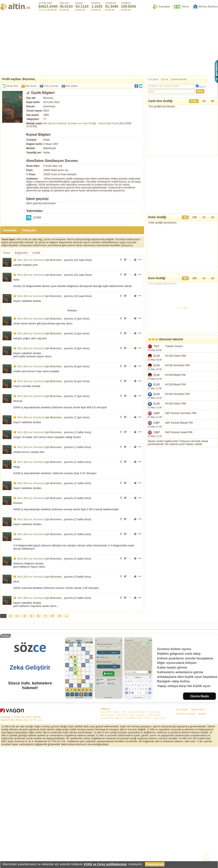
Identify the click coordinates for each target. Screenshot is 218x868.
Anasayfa (164, 7)
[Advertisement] (109, 44)
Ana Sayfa (182, 828)
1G (212, 224)
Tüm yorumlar (51, 86)
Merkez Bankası (208, 7)
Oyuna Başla (199, 815)
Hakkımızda (198, 828)
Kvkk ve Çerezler (186, 833)
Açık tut (202, 87)
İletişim (203, 833)
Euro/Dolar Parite (133, 837)
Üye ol (165, 79)
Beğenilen (21, 253)
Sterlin (148, 837)
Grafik (36, 253)
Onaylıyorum (155, 864)
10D (195, 224)
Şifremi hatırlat (179, 79)
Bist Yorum (122, 834)
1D (204, 101)
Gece (207, 861)
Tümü (6, 253)
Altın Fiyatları (108, 834)
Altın (124, 831)
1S (204, 224)
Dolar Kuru (154, 831)
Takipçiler (29, 230)
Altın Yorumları (138, 834)
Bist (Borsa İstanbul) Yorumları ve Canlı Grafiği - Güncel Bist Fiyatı (81, 123)
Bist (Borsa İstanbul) (31, 260)
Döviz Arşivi (160, 837)
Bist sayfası (72, 86)
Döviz (185, 7)
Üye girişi (153, 79)
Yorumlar (10, 230)
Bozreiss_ (57, 260)
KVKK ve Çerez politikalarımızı (105, 864)
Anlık (194, 101)
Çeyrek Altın (107, 837)
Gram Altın (106, 831)
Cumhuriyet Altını (138, 831)
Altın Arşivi (31, 86)
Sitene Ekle (12, 86)
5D (213, 101)
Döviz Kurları (154, 834)
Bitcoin (119, 837)
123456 (37, 218)
